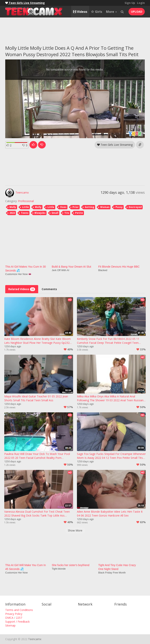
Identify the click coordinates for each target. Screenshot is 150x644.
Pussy (119, 207)
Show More (75, 530)
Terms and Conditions (19, 610)
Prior (76, 207)
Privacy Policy (14, 614)
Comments (49, 289)
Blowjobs (40, 213)
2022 (12, 213)
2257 (19, 618)
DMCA (9, 618)
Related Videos (22, 289)
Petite (79, 213)
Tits (67, 213)
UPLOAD (137, 12)
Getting (89, 207)
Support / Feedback (17, 622)
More (111, 12)
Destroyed (135, 207)
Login (141, 3)
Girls (97, 12)
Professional (26, 201)
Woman (105, 207)
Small (55, 213)
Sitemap (10, 625)
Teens (25, 213)
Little (25, 207)
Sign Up (130, 3)
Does (63, 207)
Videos (80, 12)
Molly (13, 207)
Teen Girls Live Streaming (115, 145)
